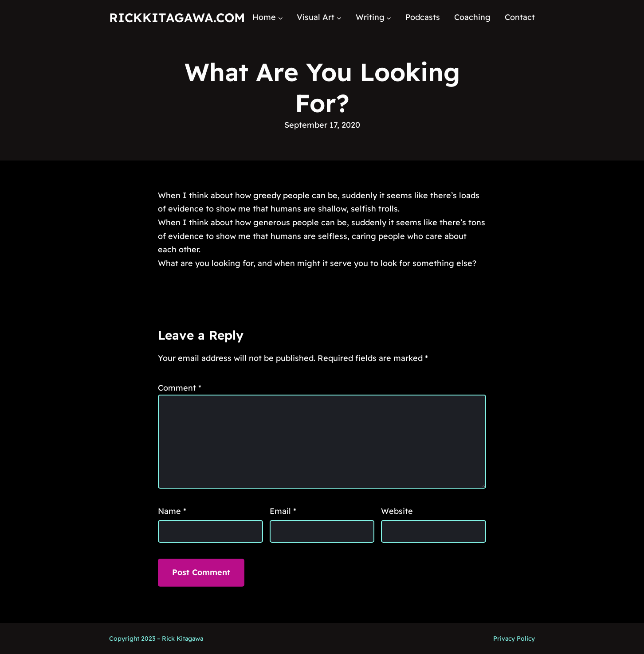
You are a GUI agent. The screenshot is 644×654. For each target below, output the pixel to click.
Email (283, 511)
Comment (180, 388)
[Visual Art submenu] (339, 18)
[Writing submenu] (389, 18)
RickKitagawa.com (177, 18)
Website (397, 511)
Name (172, 511)
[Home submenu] (281, 18)
